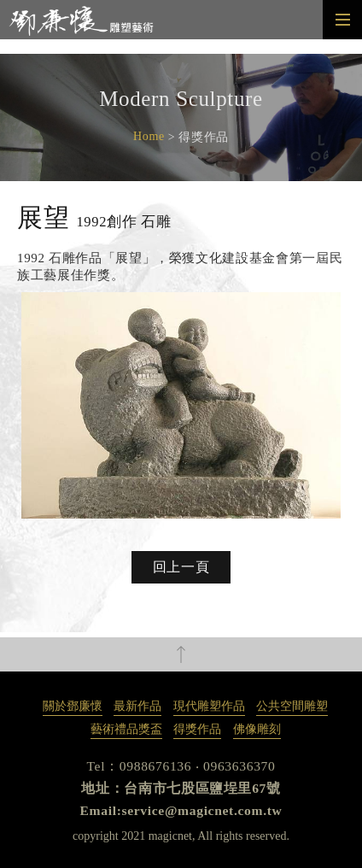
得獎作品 (197, 729)
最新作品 (137, 706)
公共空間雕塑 (292, 706)
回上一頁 (181, 567)
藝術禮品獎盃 (126, 729)
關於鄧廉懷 (73, 706)
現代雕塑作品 (209, 706)
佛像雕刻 (257, 729)
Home (149, 136)
